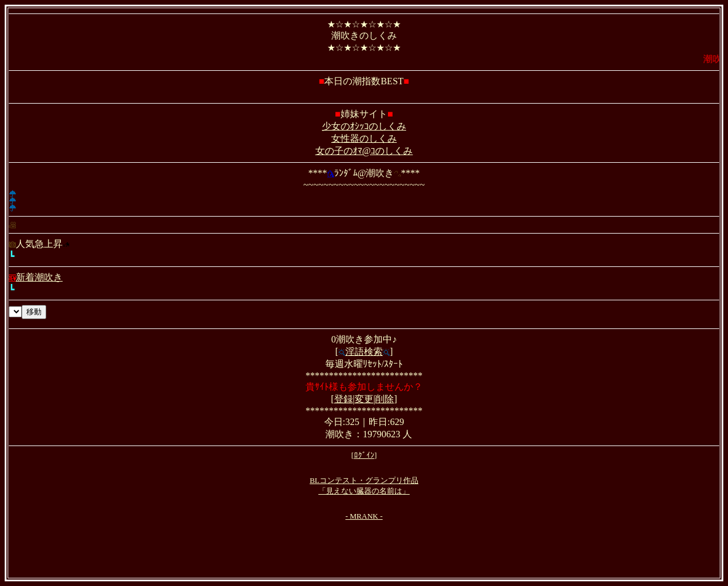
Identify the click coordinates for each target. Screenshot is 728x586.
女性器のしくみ (364, 138)
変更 (364, 399)
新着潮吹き (36, 277)
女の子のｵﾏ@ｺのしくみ (364, 151)
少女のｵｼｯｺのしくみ (364, 126)
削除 (384, 399)
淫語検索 (364, 352)
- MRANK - (364, 516)
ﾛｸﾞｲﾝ (364, 455)
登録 (344, 399)
